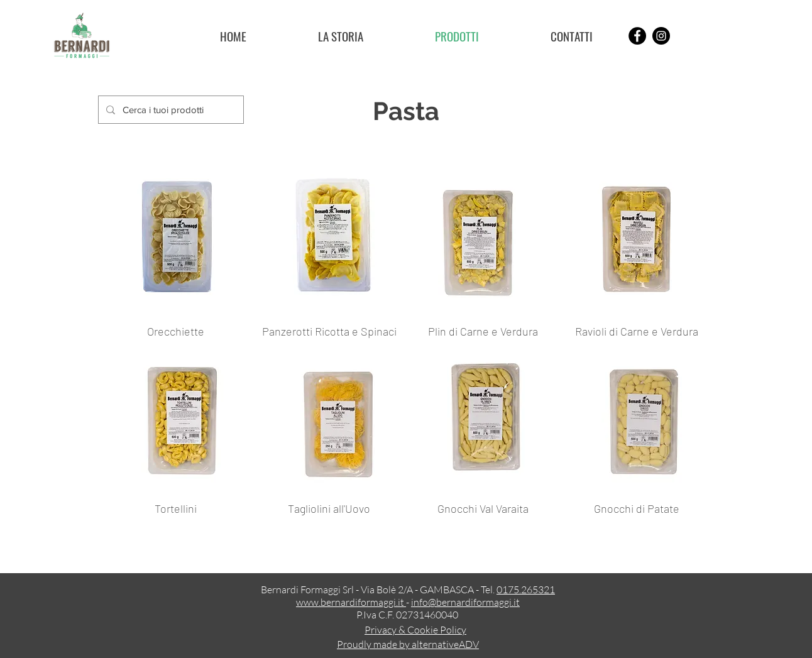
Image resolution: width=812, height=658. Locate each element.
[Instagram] (661, 36)
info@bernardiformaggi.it (465, 602)
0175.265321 (526, 589)
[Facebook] (637, 36)
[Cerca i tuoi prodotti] (170, 110)
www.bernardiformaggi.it (351, 602)
